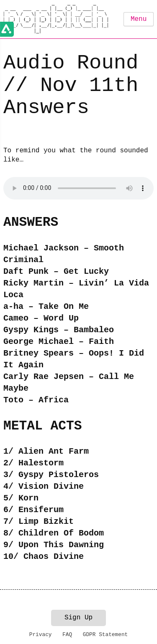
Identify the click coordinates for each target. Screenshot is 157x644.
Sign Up (78, 618)
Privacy (41, 635)
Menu (139, 19)
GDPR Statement (106, 635)
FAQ (67, 635)
